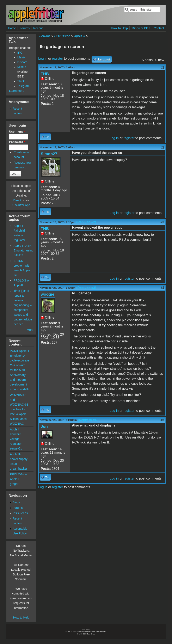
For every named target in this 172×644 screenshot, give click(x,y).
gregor (14, 484)
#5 (162, 420)
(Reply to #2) (86, 222)
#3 (162, 222)
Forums (25, 28)
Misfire (22, 67)
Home (12, 28)
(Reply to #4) (88, 420)
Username (17, 132)
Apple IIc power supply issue (19, 459)
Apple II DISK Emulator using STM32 (23, 250)
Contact (159, 28)
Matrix (21, 57)
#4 (162, 288)
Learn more (17, 91)
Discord (22, 62)
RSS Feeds (20, 513)
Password (17, 142)
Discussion (62, 36)
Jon (44, 426)
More (30, 330)
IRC (20, 53)
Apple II (79, 36)
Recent (38, 28)
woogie (48, 294)
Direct (17, 200)
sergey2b (16, 448)
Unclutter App (21, 205)
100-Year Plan (141, 28)
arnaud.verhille (20, 389)
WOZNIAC (17, 424)
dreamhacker (19, 469)
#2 (162, 147)
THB (45, 74)
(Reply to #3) (86, 288)
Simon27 (49, 154)
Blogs (16, 502)
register (58, 59)
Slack (21, 81)
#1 (162, 67)
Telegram (23, 86)
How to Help (21, 617)
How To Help (119, 28)
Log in (43, 59)
